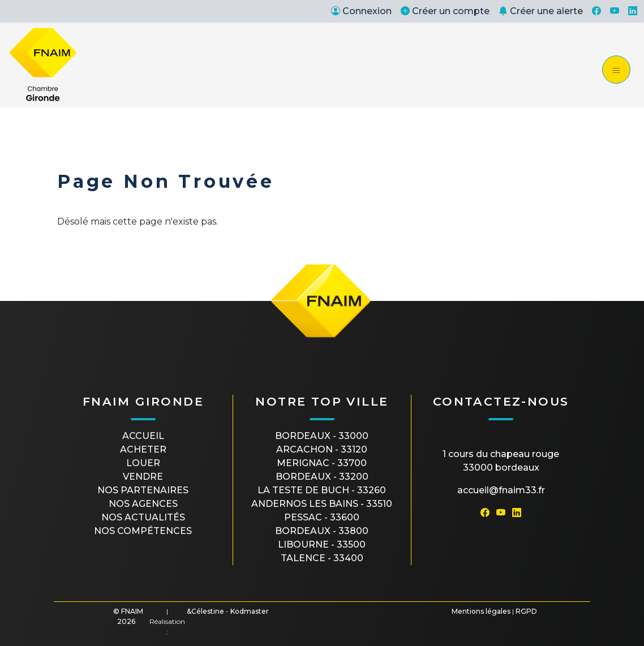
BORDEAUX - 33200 (322, 477)
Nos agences (143, 504)
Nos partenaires (143, 490)
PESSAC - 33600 (322, 517)
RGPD (526, 611)
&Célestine (205, 611)
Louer (143, 463)
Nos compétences (143, 531)
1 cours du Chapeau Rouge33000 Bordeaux (501, 461)
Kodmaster (250, 611)
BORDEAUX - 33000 (322, 436)
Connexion (361, 11)
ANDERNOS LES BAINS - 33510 (322, 504)
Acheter (143, 449)
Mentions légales (481, 611)
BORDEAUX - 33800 (322, 531)
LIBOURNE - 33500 (322, 544)
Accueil (143, 436)
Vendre (143, 477)
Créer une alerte (541, 11)
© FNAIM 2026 (128, 616)
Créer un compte (445, 11)
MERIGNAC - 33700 (322, 463)
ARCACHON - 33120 (322, 449)
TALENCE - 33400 (322, 558)
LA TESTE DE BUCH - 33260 (322, 490)
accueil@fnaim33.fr (501, 490)
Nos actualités (143, 517)
